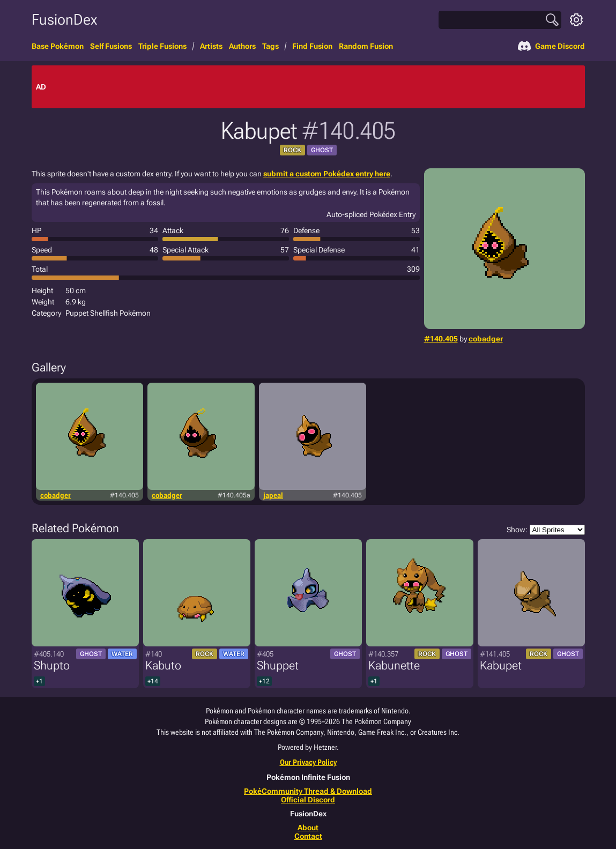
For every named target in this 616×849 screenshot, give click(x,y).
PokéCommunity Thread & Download (308, 791)
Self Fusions (111, 46)
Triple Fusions (162, 46)
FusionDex (64, 20)
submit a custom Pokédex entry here (327, 174)
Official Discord (308, 800)
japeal (273, 495)
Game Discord (551, 46)
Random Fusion (366, 46)
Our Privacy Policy (308, 762)
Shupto (52, 665)
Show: (546, 530)
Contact (308, 836)
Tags (270, 46)
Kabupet (501, 665)
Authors (242, 46)
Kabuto (163, 665)
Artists (211, 46)
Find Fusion (312, 46)
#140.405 (441, 339)
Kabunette (394, 665)
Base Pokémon (58, 46)
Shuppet (278, 665)
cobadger (486, 339)
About (308, 828)
